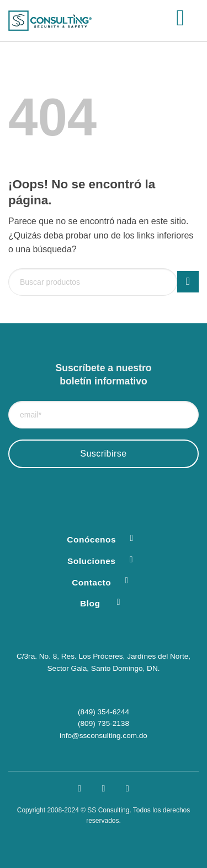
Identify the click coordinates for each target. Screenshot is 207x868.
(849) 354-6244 (104, 712)
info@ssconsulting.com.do (104, 736)
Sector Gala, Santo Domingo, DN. (104, 668)
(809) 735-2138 (104, 723)
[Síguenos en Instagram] (104, 788)
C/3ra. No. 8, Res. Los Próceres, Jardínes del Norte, (104, 656)
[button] (187, 21)
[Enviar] (188, 282)
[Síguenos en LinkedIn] (127, 788)
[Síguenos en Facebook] (80, 788)
